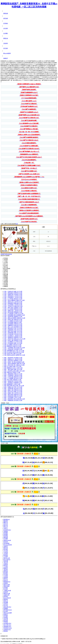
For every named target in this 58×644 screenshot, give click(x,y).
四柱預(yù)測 (7, 558)
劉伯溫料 (6, 573)
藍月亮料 (6, 266)
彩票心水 (6, 601)
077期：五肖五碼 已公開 (13, 349)
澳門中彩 (6, 548)
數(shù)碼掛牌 (7, 269)
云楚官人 (6, 528)
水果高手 (6, 546)
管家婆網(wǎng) (7, 626)
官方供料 (6, 574)
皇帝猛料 (6, 534)
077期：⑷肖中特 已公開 (13, 325)
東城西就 (6, 270)
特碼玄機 (6, 561)
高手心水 (6, 264)
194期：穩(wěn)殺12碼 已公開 (14, 399)
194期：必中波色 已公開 (13, 400)
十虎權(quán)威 (7, 591)
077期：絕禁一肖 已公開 (13, 343)
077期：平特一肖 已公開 (13, 328)
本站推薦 (6, 285)
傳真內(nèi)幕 (7, 593)
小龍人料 (6, 562)
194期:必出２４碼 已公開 (13, 368)
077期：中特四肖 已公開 (13, 294)
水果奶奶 (6, 564)
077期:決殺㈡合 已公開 (12, 354)
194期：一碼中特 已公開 (13, 359)
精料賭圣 (6, 599)
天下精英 (6, 576)
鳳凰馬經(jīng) (7, 582)
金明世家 (6, 577)
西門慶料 (6, 533)
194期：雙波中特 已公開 (13, 377)
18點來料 (6, 570)
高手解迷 (6, 258)
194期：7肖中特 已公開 (12, 381)
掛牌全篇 (6, 267)
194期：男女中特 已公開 (13, 389)
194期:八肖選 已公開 (12, 384)
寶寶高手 (6, 568)
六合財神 (6, 552)
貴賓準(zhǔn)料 (7, 540)
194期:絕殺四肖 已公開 (12, 380)
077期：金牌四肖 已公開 (13, 308)
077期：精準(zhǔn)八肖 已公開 (14, 339)
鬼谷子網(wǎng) (7, 625)
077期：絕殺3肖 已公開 (12, 322)
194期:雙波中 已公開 (12, 372)
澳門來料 (6, 549)
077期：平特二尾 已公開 (13, 330)
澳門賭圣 (6, 596)
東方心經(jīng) (7, 560)
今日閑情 (6, 280)
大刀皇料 (6, 557)
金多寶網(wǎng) (7, 623)
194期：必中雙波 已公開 (13, 358)
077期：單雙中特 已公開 (13, 293)
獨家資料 (6, 521)
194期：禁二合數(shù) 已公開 (14, 365)
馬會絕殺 (6, 622)
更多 (17, 224)
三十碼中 (6, 261)
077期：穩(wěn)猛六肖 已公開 (14, 348)
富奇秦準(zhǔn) (7, 530)
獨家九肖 (6, 522)
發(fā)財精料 (6, 543)
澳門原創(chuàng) (8, 610)
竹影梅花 (6, 531)
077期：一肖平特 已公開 (13, 297)
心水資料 (6, 567)
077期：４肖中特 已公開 (13, 305)
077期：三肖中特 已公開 (13, 296)
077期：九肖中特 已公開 (13, 334)
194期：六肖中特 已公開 (13, 393)
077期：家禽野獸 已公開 (13, 337)
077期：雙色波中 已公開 (13, 299)
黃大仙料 (6, 611)
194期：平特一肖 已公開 (13, 387)
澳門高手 (6, 565)
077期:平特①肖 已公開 (12, 345)
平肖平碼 (6, 619)
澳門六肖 (6, 525)
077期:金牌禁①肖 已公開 (14, 355)
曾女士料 (6, 605)
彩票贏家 (6, 608)
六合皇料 (6, 554)
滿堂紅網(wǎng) (7, 607)
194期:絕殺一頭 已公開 (12, 366)
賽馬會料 (6, 631)
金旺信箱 (6, 271)
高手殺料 (6, 588)
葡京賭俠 (6, 555)
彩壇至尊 (6, 592)
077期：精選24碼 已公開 (13, 303)
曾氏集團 (6, 602)
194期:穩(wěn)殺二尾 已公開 (14, 386)
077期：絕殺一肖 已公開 (13, 333)
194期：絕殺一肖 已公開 (14, 371)
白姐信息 (6, 604)
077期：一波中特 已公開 (13, 311)
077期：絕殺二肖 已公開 (13, 291)
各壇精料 (6, 583)
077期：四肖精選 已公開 (13, 327)
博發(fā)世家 (6, 586)
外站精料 (6, 617)
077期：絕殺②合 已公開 (14, 318)
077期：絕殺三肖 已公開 (14, 300)
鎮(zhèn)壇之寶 (7, 598)
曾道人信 (6, 273)
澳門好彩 (6, 571)
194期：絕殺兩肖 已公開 (13, 361)
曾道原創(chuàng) (8, 628)
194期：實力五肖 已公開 (13, 378)
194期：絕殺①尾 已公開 (14, 364)
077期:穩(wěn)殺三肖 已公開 (14, 352)
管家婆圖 (6, 282)
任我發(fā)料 (6, 595)
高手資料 (6, 283)
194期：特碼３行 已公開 (13, 374)
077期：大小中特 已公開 (13, 342)
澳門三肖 (6, 527)
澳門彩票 (6, 620)
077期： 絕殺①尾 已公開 (13, 306)
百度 (6, 636)
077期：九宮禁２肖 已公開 (13, 314)
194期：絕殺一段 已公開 (13, 369)
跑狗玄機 (6, 274)
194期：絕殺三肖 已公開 (13, 396)
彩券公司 (6, 580)
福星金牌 (6, 537)
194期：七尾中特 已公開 (13, 375)
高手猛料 (6, 616)
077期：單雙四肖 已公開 (13, 340)
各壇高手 (6, 614)
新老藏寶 (6, 277)
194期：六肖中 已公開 (12, 397)
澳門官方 (6, 579)
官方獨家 (6, 539)
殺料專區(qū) (7, 519)
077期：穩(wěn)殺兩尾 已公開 (14, 315)
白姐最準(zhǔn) (7, 630)
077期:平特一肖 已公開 (14, 351)
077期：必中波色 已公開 (13, 321)
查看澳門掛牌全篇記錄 (6, 254)
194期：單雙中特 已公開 (13, 390)
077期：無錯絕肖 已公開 (13, 317)
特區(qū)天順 (7, 585)
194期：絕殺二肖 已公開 (13, 392)
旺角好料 (6, 542)
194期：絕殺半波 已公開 (13, 394)
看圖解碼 (6, 276)
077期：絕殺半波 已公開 (13, 319)
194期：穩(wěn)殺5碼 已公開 (14, 362)
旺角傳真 (6, 536)
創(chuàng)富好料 (8, 545)
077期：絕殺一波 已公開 (13, 331)
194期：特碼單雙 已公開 (13, 383)
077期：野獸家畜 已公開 (13, 312)
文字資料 (6, 263)
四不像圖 (6, 279)
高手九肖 (6, 524)
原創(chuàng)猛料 (8, 613)
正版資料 (6, 260)
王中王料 (6, 551)
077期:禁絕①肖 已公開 (12, 346)
